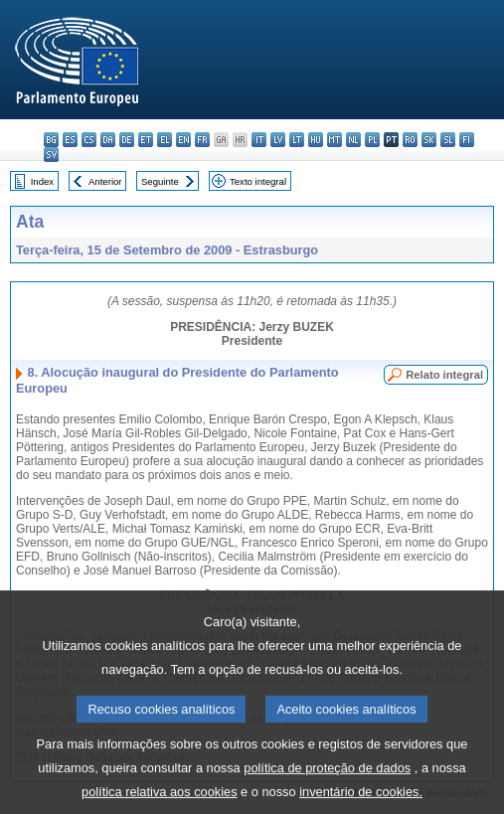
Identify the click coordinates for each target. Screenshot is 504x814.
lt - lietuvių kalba (297, 140)
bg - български (51, 140)
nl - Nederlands (353, 140)
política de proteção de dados (327, 788)
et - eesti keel (146, 140)
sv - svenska (51, 155)
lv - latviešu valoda (278, 140)
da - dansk (108, 140)
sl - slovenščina (448, 140)
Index (42, 181)
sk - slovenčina (429, 140)
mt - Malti (335, 140)
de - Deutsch (127, 140)
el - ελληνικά (165, 140)
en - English (183, 140)
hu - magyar (316, 140)
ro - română (410, 140)
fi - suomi (467, 140)
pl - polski (372, 140)
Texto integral (258, 181)
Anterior (105, 181)
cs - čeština (89, 140)
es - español (70, 140)
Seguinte (160, 181)
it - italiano (259, 140)
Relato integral (444, 375)
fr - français (202, 140)
